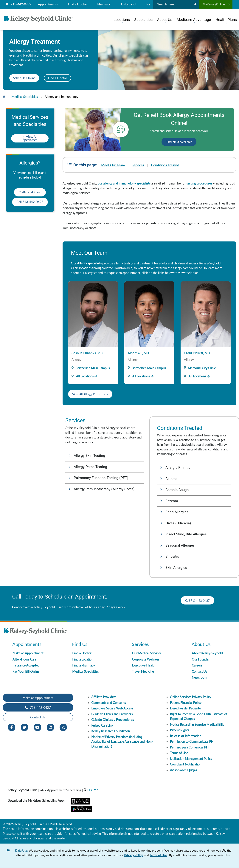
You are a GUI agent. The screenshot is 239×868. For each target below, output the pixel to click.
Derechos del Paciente (185, 709)
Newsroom (199, 678)
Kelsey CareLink (102, 726)
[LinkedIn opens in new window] (50, 727)
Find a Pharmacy (84, 666)
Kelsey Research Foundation (111, 731)
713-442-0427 (19, 4)
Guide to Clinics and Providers (112, 714)
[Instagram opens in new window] (63, 727)
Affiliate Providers (104, 697)
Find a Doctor (77, 4)
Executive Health (144, 666)
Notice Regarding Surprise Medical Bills (197, 725)
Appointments (48, 4)
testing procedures (199, 183)
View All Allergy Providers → (92, 394)
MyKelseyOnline (216, 4)
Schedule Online (24, 78)
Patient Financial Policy (186, 703)
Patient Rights (179, 730)
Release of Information (186, 736)
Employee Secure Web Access (112, 709)
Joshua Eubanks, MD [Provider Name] (87, 353)
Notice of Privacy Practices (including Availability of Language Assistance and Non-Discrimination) (122, 742)
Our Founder (201, 660)
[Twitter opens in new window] (24, 727)
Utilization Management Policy (191, 759)
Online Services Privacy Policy (191, 697)
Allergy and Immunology (62, 97)
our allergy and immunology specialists (124, 183)
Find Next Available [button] (179, 142)
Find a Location (83, 660)
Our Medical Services (147, 654)
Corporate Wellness (146, 660)
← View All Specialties (30, 138)
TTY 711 (91, 790)
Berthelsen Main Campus (93, 368)
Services (138, 165)
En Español (129, 4)
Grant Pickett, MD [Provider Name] (197, 353)
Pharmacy (104, 4)
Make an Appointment (28, 654)
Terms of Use (179, 753)
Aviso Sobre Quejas (183, 770)
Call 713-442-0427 (30, 202)
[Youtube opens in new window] (38, 727)
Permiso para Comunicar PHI (190, 748)
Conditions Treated (165, 165)
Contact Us (199, 672)
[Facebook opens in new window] (12, 727)
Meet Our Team (113, 165)
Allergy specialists (89, 263)
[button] (105, 456)
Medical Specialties (25, 97)
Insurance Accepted (26, 666)
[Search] (195, 4)
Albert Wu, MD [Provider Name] (138, 353)
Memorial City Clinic (202, 368)
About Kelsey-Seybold (207, 654)
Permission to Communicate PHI (192, 742)
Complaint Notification (186, 765)
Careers (197, 666)
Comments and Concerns (108, 703)
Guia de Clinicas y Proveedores (112, 720)
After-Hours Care (24, 660)
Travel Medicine (143, 672)
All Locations (83, 376)
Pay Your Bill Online (26, 672)
